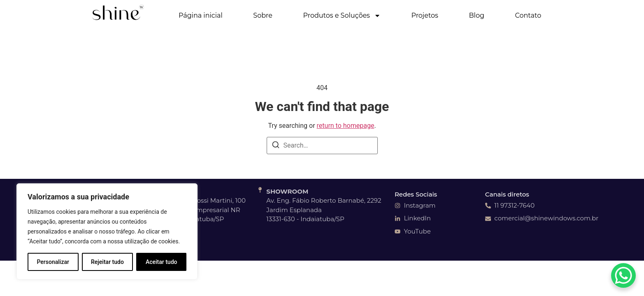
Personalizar (53, 262)
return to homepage (346, 126)
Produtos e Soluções (342, 16)
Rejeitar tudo (107, 262)
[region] (107, 231)
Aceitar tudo (162, 262)
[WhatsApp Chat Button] (623, 275)
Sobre (263, 15)
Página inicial (201, 15)
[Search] (276, 146)
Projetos (425, 15)
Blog (477, 15)
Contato (528, 15)
